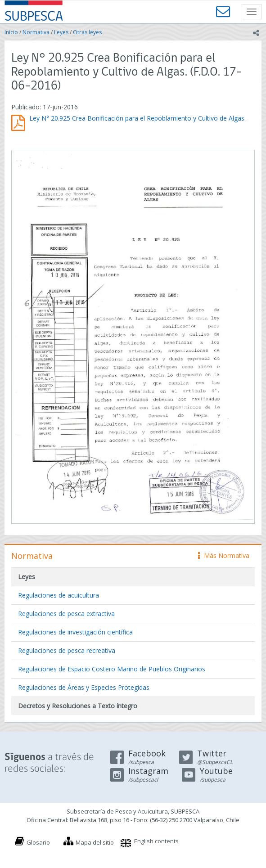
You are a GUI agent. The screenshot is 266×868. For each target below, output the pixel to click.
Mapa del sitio (95, 842)
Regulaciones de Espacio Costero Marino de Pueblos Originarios (112, 669)
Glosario (38, 842)
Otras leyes (87, 32)
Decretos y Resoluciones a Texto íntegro (78, 706)
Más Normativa (224, 555)
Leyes (61, 32)
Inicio (11, 32)
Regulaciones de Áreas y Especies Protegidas (84, 687)
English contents (156, 841)
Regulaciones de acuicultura (59, 595)
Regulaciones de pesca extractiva (66, 614)
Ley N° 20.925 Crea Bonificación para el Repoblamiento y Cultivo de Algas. (138, 118)
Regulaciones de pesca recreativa (67, 650)
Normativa (36, 32)
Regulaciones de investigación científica (75, 632)
